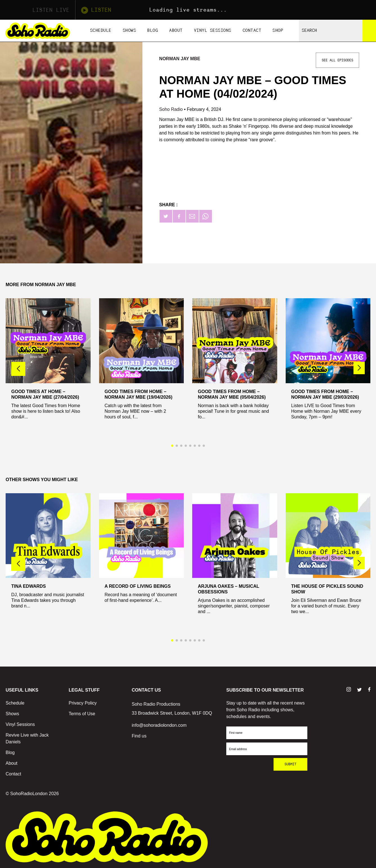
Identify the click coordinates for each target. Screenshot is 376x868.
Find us (139, 736)
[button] (359, 368)
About (176, 31)
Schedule (101, 31)
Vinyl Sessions (213, 31)
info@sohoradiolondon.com (159, 725)
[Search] (369, 31)
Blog (153, 31)
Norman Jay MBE (180, 59)
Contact (252, 31)
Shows (129, 31)
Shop (278, 31)
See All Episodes (337, 60)
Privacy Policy (83, 703)
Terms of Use (82, 714)
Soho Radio (172, 109)
